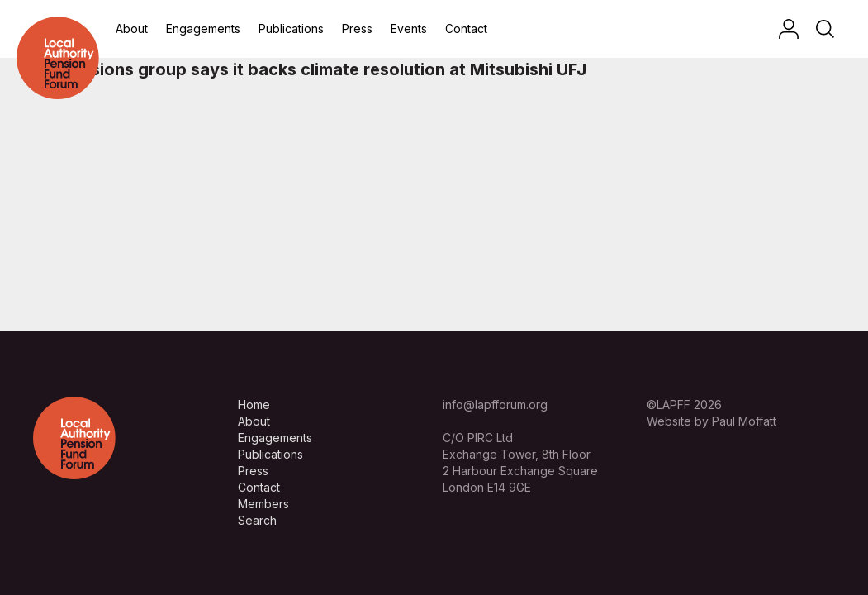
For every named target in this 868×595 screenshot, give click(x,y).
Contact (466, 29)
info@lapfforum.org (495, 405)
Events (409, 29)
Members (263, 504)
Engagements (203, 29)
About (132, 29)
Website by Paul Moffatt (711, 421)
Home (254, 405)
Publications (291, 29)
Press (357, 29)
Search (257, 520)
